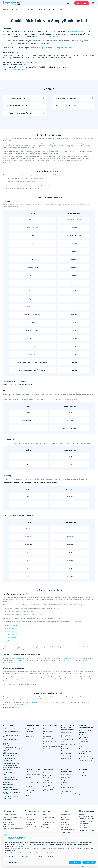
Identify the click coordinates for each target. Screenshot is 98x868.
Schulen (46, 734)
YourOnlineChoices (21, 658)
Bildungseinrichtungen (52, 725)
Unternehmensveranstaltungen (71, 794)
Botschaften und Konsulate (67, 736)
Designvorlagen (8, 822)
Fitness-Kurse (48, 778)
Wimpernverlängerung (33, 729)
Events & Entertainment (67, 770)
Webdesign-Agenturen (69, 756)
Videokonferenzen (9, 784)
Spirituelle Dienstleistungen (31, 787)
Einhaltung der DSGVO (86, 818)
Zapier (5, 774)
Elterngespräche (49, 739)
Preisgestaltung (45, 9)
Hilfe (45, 814)
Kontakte (64, 822)
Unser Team (65, 819)
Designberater (30, 790)
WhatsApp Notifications (10, 789)
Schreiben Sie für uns (68, 829)
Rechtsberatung (66, 751)
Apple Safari (11, 631)
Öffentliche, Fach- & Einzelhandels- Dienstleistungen (69, 728)
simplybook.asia (53, 36)
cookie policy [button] (20, 846)
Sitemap (46, 827)
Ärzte (81, 746)
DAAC (84, 658)
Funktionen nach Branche (11, 729)
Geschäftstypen (30, 819)
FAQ (45, 819)
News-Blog (65, 827)
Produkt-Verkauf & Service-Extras (11, 736)
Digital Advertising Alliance (70, 658)
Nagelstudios (30, 739)
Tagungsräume (66, 791)
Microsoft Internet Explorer (15, 634)
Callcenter (65, 742)
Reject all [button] (75, 862)
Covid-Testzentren (85, 751)
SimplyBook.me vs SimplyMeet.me (9, 825)
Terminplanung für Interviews (67, 748)
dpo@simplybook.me (15, 69)
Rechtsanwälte (66, 753)
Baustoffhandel (66, 758)
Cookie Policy (83, 827)
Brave (9, 640)
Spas (27, 734)
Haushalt (28, 793)
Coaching (28, 777)
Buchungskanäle (8, 819)
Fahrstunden (84, 769)
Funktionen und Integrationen (13, 817)
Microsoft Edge (12, 637)
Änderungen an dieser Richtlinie (20, 113)
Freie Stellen (65, 824)
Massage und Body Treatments (85, 732)
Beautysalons (30, 736)
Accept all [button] (89, 862)
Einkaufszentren (66, 733)
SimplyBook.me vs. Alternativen (13, 828)
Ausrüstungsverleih (68, 782)
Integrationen (7, 787)
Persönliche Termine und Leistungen (33, 770)
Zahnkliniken (83, 735)
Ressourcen (58, 9)
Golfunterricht (48, 783)
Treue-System (7, 798)
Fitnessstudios (48, 775)
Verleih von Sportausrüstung (49, 786)
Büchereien (47, 736)
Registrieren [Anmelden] (82, 3)
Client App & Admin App (11, 796)
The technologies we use (17, 98)
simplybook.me (8, 36)
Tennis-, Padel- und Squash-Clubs (50, 790)
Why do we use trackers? (66, 98)
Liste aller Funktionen (10, 814)
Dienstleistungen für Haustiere (32, 783)
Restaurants (65, 785)
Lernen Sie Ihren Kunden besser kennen (11, 740)
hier (22, 704)
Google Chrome (12, 625)
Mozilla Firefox (11, 628)
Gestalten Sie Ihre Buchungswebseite (9, 744)
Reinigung (29, 795)
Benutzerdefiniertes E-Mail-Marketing (12, 793)
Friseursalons (30, 731)
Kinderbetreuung (49, 749)
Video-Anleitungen (49, 822)
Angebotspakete (8, 772)
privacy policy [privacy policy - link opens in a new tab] (75, 843)
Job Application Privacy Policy (86, 831)
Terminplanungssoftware (11, 763)
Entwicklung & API (31, 822)
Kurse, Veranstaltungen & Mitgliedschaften (11, 732)
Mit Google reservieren (10, 779)
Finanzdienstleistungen (69, 744)
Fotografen (65, 780)
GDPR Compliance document (62, 48)
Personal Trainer (49, 773)
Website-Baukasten (9, 758)
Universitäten (48, 729)
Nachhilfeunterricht (50, 741)
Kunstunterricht (66, 775)
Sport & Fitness (49, 769)
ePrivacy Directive (78, 31)
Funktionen (32, 9)
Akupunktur (83, 744)
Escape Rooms (66, 777)
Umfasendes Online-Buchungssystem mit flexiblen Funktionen (13, 749)
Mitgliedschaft (8, 782)
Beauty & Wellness (32, 725)
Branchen (20, 9)
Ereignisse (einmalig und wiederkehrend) (68, 788)
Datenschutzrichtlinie (86, 821)
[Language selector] (93, 3)
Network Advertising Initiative (43, 658)
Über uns (64, 817)
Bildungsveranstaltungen (52, 746)
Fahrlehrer (83, 775)
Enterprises (8, 9)
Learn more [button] (13, 862)
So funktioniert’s (49, 817)
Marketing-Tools (8, 760)
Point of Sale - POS (9, 769)
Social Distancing (85, 754)
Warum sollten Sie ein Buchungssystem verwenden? (12, 766)
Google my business (9, 777)
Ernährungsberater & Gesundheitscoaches (86, 760)
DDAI (4, 660)
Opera (9, 643)
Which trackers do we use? (18, 106)
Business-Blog (48, 824)
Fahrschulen (83, 773)
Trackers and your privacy (67, 106)
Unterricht (47, 744)
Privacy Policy (43, 48)
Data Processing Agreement (84, 824)
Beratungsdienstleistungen (34, 775)
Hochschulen (48, 731)
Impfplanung (83, 756)
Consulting (29, 780)
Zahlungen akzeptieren (10, 753)
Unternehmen (30, 817)
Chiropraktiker (84, 741)
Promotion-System (9, 755)
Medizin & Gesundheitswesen (86, 727)
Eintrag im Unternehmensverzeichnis (34, 825)
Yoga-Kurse (47, 780)
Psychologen (83, 749)
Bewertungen (66, 814)
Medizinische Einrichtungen (84, 738)
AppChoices (18, 660)
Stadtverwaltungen (67, 739)
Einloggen (68, 3)
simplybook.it (41, 36)
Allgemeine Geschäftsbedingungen (87, 815)
